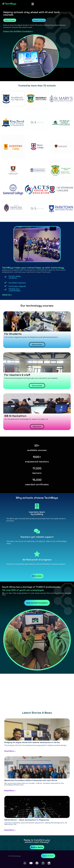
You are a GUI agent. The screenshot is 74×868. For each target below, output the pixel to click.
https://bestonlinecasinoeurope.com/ (31, 691)
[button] (33, 4)
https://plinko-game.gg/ (29, 681)
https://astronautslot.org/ (23, 684)
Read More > (10, 751)
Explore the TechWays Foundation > (18, 31)
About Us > (7, 295)
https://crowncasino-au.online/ (31, 694)
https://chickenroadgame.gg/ (31, 678)
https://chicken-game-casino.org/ (20, 688)
